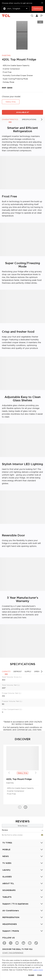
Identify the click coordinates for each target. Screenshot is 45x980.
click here (37, 730)
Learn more (38, 970)
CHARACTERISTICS (10, 119)
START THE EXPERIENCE (13, 953)
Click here (22, 617)
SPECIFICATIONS (29, 119)
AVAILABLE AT (23, 112)
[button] (20, 807)
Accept (31, 975)
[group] (22, 35)
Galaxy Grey (11, 102)
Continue (37, 9)
